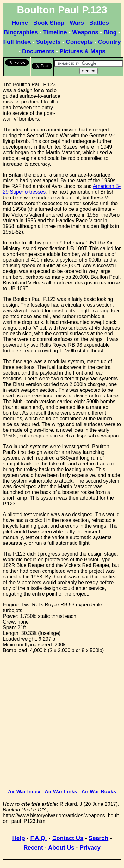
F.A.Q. (38, 838)
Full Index (18, 42)
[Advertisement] (91, 101)
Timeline (55, 32)
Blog (110, 32)
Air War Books (99, 792)
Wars (77, 23)
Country (109, 42)
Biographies (21, 32)
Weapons (85, 32)
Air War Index (24, 792)
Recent (33, 848)
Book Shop (49, 23)
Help (18, 838)
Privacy (90, 848)
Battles (99, 23)
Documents (38, 51)
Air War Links (61, 792)
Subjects (48, 42)
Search (98, 838)
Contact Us (68, 838)
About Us (61, 848)
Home (20, 23)
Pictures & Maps (82, 51)
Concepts (79, 42)
